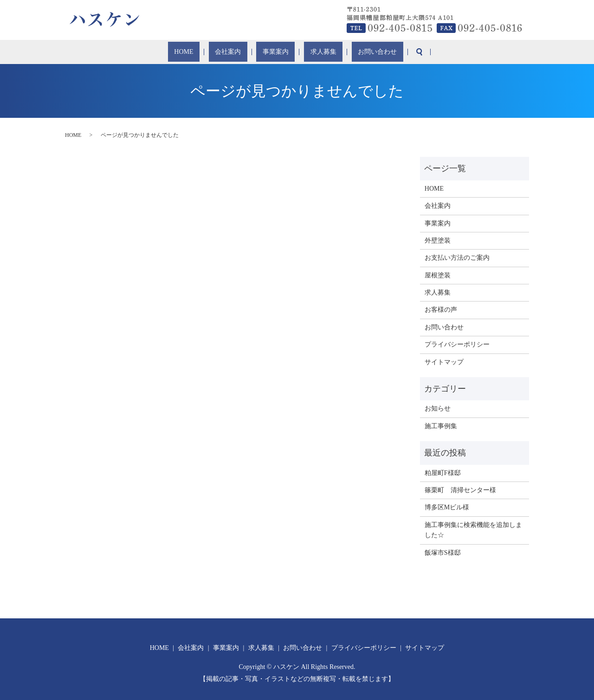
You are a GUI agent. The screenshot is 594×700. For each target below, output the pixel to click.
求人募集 (312, 52)
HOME (204, 52)
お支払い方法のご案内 (457, 258)
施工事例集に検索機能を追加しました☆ (473, 530)
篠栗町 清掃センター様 (460, 490)
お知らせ (438, 408)
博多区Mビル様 (447, 507)
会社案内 (238, 52)
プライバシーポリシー (457, 344)
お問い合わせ (357, 52)
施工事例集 (441, 426)
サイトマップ (444, 362)
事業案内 (275, 52)
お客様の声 (441, 310)
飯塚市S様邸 (443, 553)
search (394, 52)
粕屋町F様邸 (443, 473)
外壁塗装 (438, 241)
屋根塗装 (438, 275)
